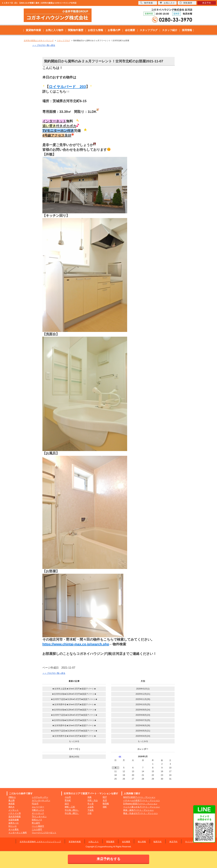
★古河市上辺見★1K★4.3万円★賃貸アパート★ (74, 689)
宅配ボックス (38, 810)
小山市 (68, 797)
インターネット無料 (18, 833)
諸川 (67, 804)
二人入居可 (37, 829)
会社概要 (130, 30)
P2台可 (35, 804)
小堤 (90, 813)
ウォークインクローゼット (44, 833)
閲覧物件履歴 (76, 30)
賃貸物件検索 (33, 30)
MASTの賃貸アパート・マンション (139, 797)
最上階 (12, 800)
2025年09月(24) (143, 710)
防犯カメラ (37, 820)
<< (120, 757)
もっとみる (74, 741)
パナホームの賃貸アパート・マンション (142, 800)
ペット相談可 (38, 826)
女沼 (105, 800)
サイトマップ (191, 842)
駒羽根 (106, 804)
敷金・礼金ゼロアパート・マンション (141, 813)
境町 (105, 807)
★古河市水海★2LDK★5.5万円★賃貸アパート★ (74, 694)
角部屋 (12, 804)
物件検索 (146, 3)
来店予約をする (108, 859)
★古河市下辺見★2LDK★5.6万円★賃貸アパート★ (74, 699)
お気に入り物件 (55, 30)
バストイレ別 (15, 813)
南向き (12, 807)
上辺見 (91, 807)
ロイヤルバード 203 (67, 87)
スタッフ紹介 (170, 30)
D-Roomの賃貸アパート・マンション (140, 804)
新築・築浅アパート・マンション (139, 810)
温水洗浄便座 (15, 816)
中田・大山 (93, 800)
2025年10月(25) (143, 704)
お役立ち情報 (95, 30)
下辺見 (91, 810)
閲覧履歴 (110, 842)
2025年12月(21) (143, 694)
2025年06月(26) (143, 726)
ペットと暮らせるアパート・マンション (142, 807)
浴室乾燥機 (14, 820)
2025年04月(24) (143, 736)
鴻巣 (90, 797)
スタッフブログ (149, 30)
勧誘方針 (158, 842)
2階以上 (12, 797)
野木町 (68, 800)
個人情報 (142, 842)
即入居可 (36, 823)
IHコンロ (13, 826)
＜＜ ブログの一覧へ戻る (44, 45)
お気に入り (94, 842)
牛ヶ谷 (91, 804)
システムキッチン (40, 797)
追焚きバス (14, 823)
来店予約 (173, 842)
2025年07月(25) (143, 720)
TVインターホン (39, 816)
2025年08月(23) (143, 715)
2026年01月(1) (143, 689)
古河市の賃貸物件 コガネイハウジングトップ (40, 842)
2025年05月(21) (143, 731)
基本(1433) (74, 757)
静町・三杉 (70, 807)
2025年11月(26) (143, 699)
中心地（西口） (72, 810)
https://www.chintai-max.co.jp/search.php (76, 644)
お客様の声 (114, 30)
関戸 (105, 797)
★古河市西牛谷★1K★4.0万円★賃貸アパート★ (74, 704)
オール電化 (14, 829)
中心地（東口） (72, 813)
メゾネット (14, 810)
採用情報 (187, 30)
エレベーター (38, 807)
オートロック (38, 813)
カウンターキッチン (41, 800)
